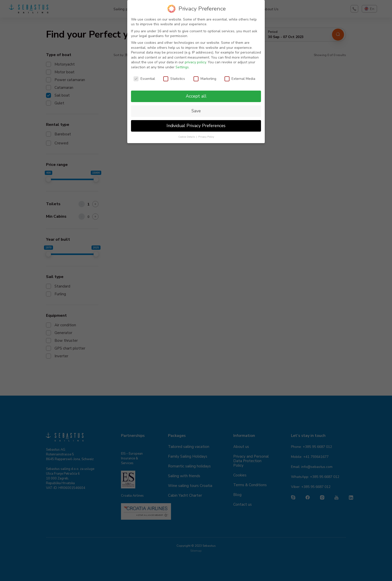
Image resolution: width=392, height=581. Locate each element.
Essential (144, 79)
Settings (182, 67)
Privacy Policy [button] (206, 137)
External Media (240, 79)
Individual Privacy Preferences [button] (196, 126)
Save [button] (196, 111)
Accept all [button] (196, 96)
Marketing (205, 79)
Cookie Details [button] (187, 137)
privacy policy (195, 62)
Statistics (174, 79)
